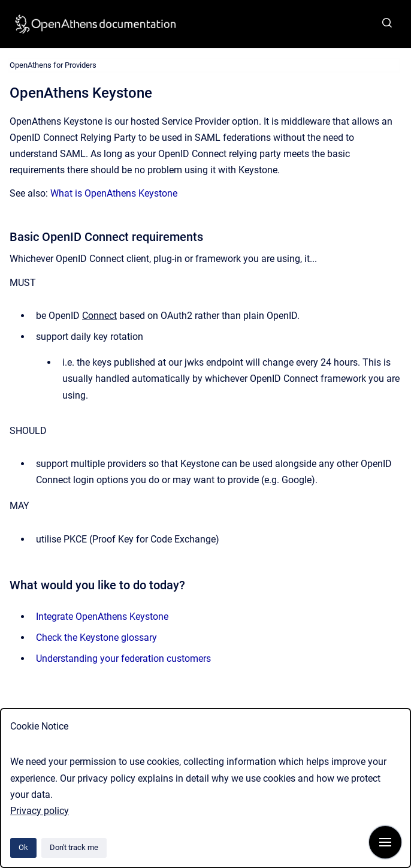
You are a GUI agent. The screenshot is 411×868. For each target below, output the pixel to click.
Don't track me (74, 847)
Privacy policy (40, 811)
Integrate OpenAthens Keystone (102, 617)
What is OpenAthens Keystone (114, 193)
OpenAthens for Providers (53, 65)
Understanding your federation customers (123, 658)
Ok (23, 847)
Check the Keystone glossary (96, 638)
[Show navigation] (385, 842)
